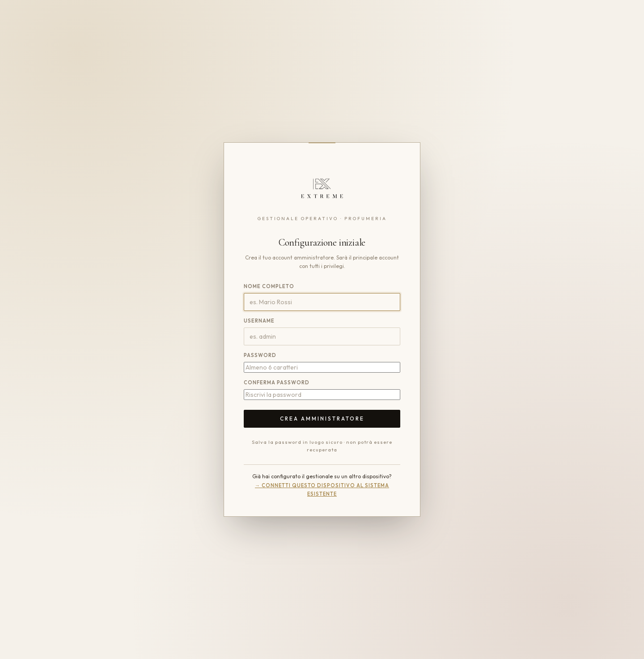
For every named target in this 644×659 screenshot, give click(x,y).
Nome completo (269, 286)
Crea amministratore (322, 419)
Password (260, 355)
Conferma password (277, 383)
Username (259, 321)
